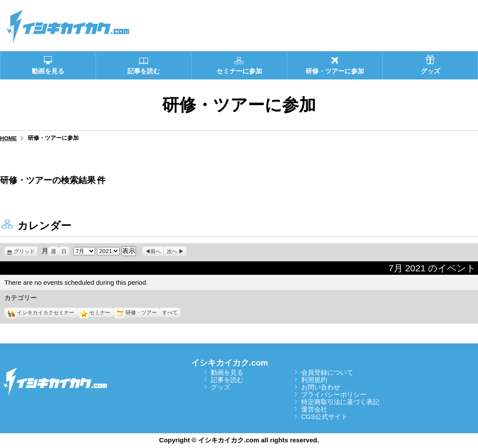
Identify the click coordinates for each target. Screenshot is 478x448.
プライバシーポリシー (334, 394)
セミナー (95, 313)
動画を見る (227, 372)
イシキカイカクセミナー (41, 313)
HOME (8, 138)
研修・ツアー (136, 313)
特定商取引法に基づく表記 (340, 402)
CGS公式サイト (325, 417)
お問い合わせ (321, 387)
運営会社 (314, 409)
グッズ (221, 387)
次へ (172, 251)
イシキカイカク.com (230, 363)
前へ (156, 251)
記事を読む (227, 380)
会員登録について (327, 372)
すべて (170, 313)
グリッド (26, 251)
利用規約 (314, 380)
